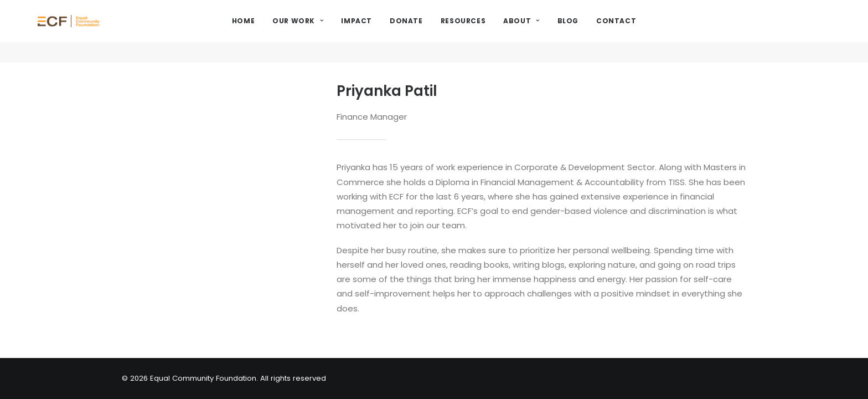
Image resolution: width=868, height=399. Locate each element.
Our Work (327, 31)
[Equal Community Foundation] (103, 32)
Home (272, 31)
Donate (435, 31)
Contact (645, 31)
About (550, 31)
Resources (492, 31)
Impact (385, 31)
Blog (596, 31)
